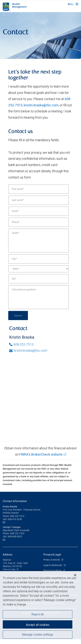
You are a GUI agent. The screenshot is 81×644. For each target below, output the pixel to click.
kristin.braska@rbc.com (41, 105)
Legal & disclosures (53, 565)
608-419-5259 (15, 519)
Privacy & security (52, 560)
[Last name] (38, 200)
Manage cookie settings (38, 634)
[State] (38, 269)
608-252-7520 (17, 533)
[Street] (38, 241)
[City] (38, 259)
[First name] (38, 189)
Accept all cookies (38, 625)
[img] (40, 36)
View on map (9, 569)
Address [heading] (8, 555)
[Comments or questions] (38, 297)
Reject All (38, 614)
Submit (18, 315)
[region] (40, 608)
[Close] (75, 575)
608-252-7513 (21, 344)
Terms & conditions (53, 570)
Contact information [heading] (15, 501)
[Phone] (38, 222)
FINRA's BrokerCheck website (41, 454)
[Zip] (38, 279)
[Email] (38, 211)
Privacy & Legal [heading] (52, 555)
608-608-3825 (15, 536)
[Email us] (4, 522)
